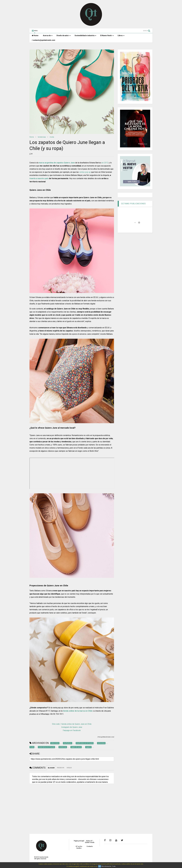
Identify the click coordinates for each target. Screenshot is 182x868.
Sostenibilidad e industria (85, 36)
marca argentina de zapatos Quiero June (57, 163)
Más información (106, 866)
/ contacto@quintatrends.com (43, 40)
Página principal (79, 841)
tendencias (42, 137)
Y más (114, 866)
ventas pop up (85, 172)
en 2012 (105, 163)
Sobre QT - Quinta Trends (90, 842)
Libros (121, 36)
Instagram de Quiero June (72, 727)
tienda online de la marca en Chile (78, 711)
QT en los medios (79, 847)
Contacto (90, 846)
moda (52, 137)
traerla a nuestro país (39, 178)
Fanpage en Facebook (72, 730)
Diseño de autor (64, 36)
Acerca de (48, 36)
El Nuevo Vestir (107, 36)
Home (35, 36)
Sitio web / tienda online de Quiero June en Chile (72, 724)
